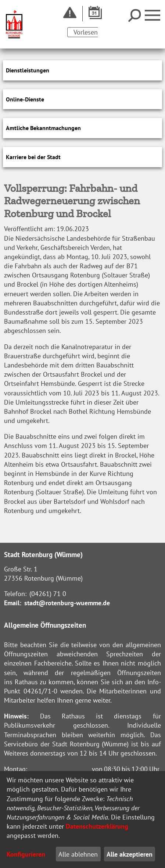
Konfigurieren (26, 854)
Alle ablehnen (78, 854)
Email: (13, 603)
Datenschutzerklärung (97, 826)
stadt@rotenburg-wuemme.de (67, 603)
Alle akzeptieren (130, 854)
